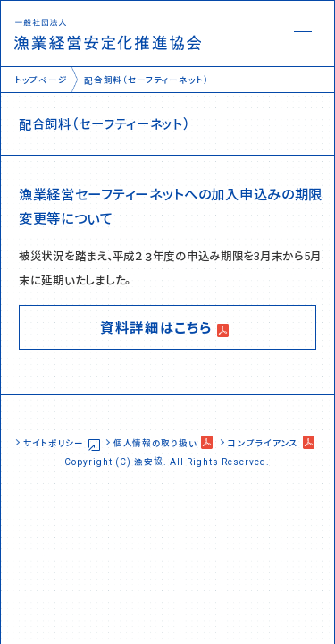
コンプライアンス (263, 442)
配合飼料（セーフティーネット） (147, 79)
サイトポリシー (54, 442)
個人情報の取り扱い (155, 442)
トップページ (41, 79)
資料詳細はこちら (156, 326)
